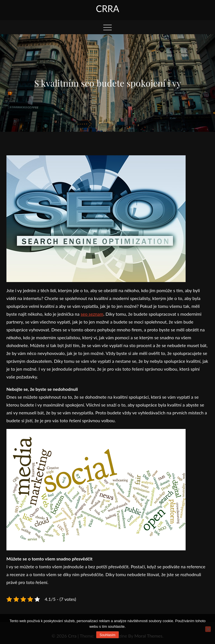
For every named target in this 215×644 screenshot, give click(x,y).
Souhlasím (108, 635)
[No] (208, 629)
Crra (107, 9)
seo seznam (92, 314)
